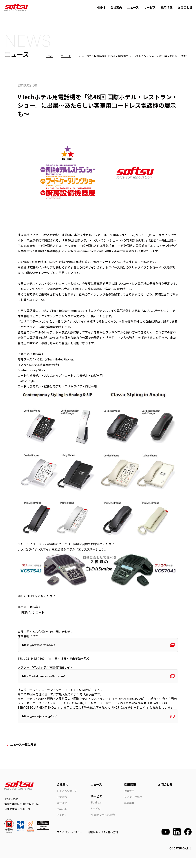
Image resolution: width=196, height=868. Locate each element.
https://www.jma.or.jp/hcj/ (43, 725)
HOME (101, 7)
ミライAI (95, 819)
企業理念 (62, 807)
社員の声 (129, 801)
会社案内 (116, 7)
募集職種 (129, 813)
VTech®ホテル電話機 (103, 825)
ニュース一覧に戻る (23, 755)
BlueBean (96, 813)
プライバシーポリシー (69, 842)
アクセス (62, 825)
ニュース (133, 7)
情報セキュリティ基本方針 (103, 842)
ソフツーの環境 (133, 807)
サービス (150, 7)
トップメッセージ (67, 801)
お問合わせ (185, 7)
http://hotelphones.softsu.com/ (47, 681)
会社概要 (62, 813)
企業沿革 (62, 819)
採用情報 (167, 7)
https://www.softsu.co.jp (42, 647)
